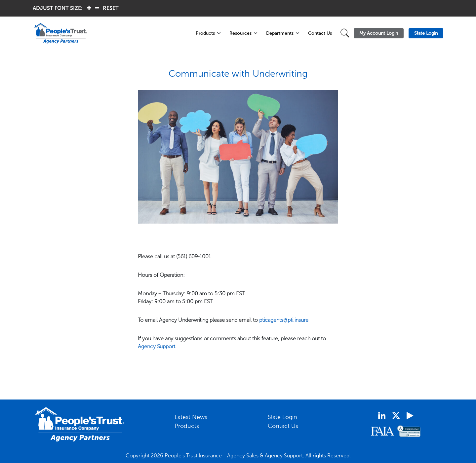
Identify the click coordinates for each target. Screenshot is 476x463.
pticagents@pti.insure (284, 320)
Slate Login (282, 417)
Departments (280, 33)
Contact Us (320, 33)
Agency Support (157, 346)
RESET (111, 8)
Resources (240, 33)
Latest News (191, 417)
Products (205, 33)
